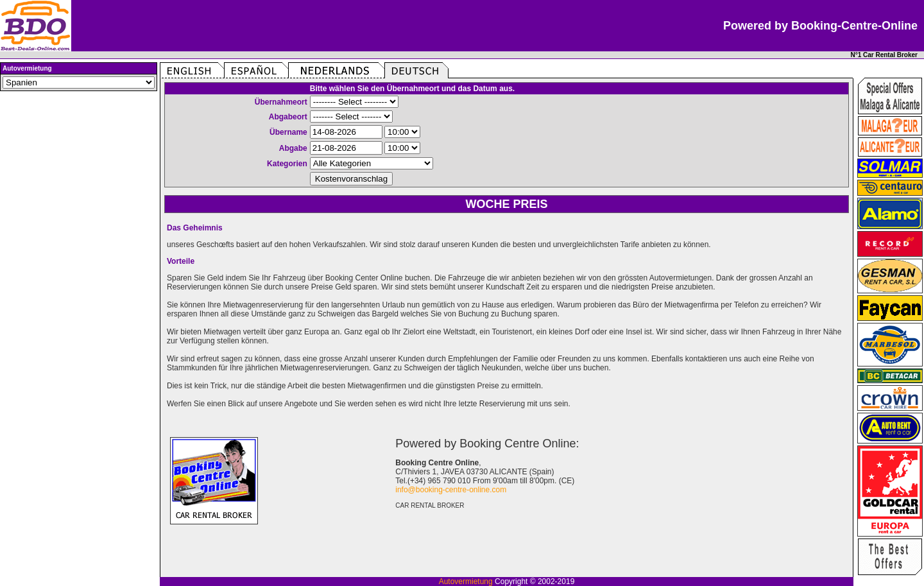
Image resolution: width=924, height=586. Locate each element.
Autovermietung (466, 582)
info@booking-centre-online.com (451, 490)
